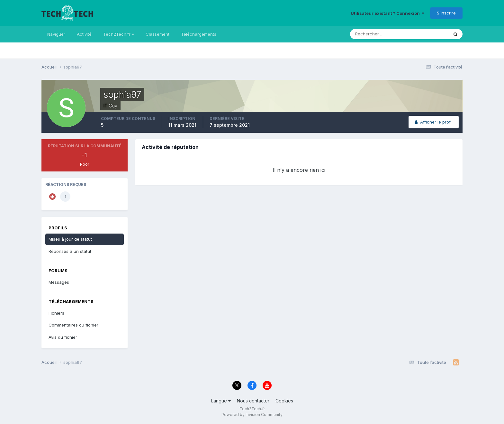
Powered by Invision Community (252, 415)
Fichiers (56, 313)
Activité (84, 34)
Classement (157, 34)
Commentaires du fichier (73, 325)
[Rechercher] (373, 34)
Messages (59, 282)
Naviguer (56, 34)
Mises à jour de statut (70, 239)
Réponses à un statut (70, 251)
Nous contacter (253, 401)
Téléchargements (199, 34)
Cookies (284, 401)
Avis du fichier (63, 337)
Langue (221, 401)
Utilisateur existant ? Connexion (387, 13)
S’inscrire (446, 13)
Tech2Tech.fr (119, 34)
